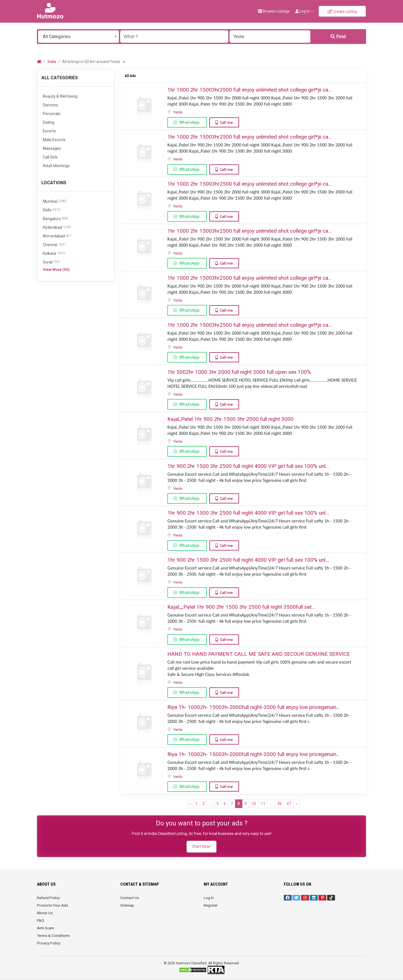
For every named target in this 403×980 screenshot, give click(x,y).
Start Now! (201, 846)
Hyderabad (57, 228)
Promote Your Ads (52, 905)
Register (211, 905)
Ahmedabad (57, 236)
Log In (209, 898)
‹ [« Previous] (190, 804)
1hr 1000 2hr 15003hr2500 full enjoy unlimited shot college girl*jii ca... (249, 90)
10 (254, 804)
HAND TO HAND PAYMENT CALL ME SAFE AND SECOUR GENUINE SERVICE (259, 654)
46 (280, 804)
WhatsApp (189, 122)
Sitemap (127, 905)
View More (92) (56, 269)
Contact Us (130, 898)
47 (289, 804)
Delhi (51, 210)
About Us (45, 913)
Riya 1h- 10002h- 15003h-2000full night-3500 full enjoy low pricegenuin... (254, 707)
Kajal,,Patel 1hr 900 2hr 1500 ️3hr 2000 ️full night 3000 (230, 419)
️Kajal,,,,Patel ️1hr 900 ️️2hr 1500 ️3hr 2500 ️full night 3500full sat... (241, 607)
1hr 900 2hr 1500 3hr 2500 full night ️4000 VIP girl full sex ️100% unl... (248, 466)
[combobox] (79, 37)
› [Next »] (296, 804)
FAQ (40, 920)
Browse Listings (274, 11)
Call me (226, 122)
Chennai (54, 245)
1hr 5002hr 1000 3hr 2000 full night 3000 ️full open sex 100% (239, 372)
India (52, 62)
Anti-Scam (45, 928)
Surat (51, 262)
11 (263, 804)
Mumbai (54, 201)
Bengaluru (55, 219)
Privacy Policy (49, 943)
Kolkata (54, 254)
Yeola (178, 112)
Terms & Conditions (53, 935)
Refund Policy (48, 898)
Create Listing (342, 11)
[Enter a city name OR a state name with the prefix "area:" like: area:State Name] (270, 37)
